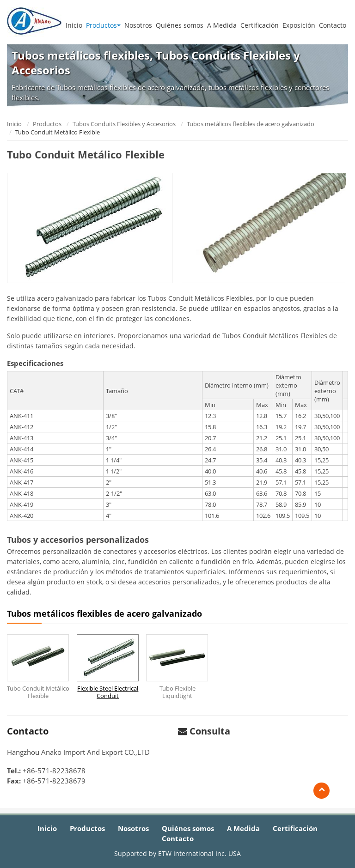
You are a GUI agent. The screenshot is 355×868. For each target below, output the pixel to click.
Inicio (74, 25)
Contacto (333, 25)
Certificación (260, 25)
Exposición (299, 25)
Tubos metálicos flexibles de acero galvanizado (251, 124)
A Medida (222, 25)
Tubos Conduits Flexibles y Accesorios (124, 124)
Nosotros (138, 25)
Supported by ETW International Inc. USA (177, 853)
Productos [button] (103, 25)
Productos (47, 124)
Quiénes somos (180, 25)
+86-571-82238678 (54, 771)
